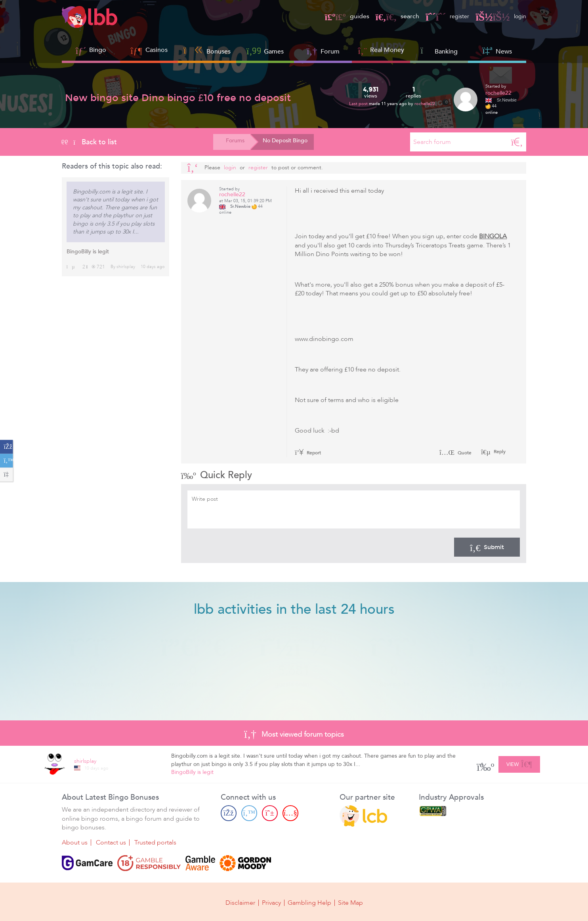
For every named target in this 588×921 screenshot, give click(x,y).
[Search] (517, 142)
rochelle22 (425, 104)
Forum (323, 51)
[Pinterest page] (270, 813)
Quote (455, 453)
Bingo (98, 50)
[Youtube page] (290, 813)
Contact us (111, 842)
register (443, 16)
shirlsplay (126, 267)
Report (308, 453)
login (499, 16)
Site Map (350, 902)
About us (75, 842)
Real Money (387, 50)
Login (230, 168)
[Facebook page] (229, 813)
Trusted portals (155, 842)
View (519, 763)
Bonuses (207, 51)
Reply (499, 452)
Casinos (157, 50)
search (392, 16)
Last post (359, 104)
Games (265, 51)
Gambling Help (309, 902)
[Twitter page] (249, 813)
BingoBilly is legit (88, 252)
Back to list (89, 142)
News (497, 51)
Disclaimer (240, 902)
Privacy (271, 902)
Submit (487, 547)
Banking (439, 51)
